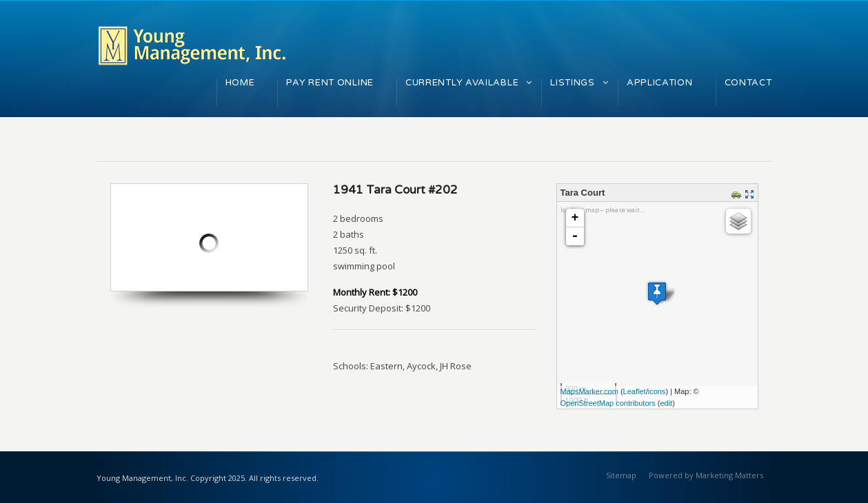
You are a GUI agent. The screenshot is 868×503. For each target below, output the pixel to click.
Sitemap (621, 475)
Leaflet (635, 391)
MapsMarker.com (589, 391)
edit (666, 403)
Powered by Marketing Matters (706, 475)
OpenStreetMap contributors (608, 403)
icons (657, 391)
